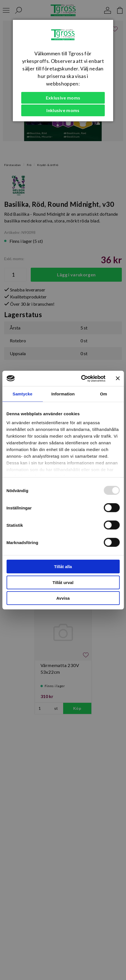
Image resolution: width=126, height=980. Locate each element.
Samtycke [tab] (22, 394)
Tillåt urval (63, 582)
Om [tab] (104, 394)
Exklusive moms (63, 98)
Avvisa (63, 598)
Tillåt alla (63, 567)
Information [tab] (63, 394)
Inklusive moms (63, 110)
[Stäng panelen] (118, 378)
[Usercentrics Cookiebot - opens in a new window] (81, 378)
